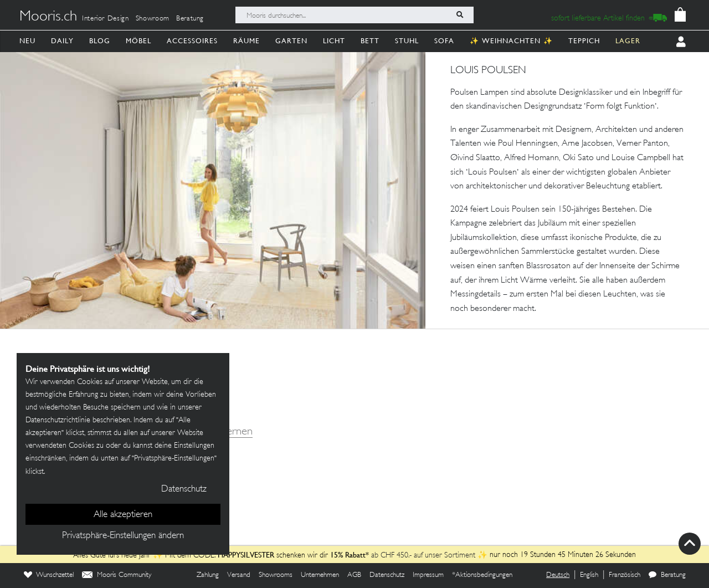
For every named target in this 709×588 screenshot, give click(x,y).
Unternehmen (320, 575)
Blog (100, 41)
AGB (354, 575)
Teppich (584, 41)
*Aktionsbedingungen (482, 575)
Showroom (153, 19)
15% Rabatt (348, 555)
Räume (246, 41)
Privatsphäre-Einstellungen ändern (123, 536)
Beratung (190, 19)
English (589, 575)
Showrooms (276, 575)
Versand (239, 575)
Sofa (444, 41)
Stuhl (407, 41)
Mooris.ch (48, 17)
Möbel (138, 41)
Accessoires (192, 41)
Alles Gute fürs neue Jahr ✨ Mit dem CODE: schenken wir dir (202, 556)
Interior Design (106, 19)
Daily (62, 41)
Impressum (428, 575)
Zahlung (208, 575)
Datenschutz (387, 575)
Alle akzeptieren (123, 515)
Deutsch (558, 575)
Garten (291, 41)
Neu (27, 41)
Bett (370, 41)
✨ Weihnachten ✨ (511, 41)
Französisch (625, 575)
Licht (334, 41)
